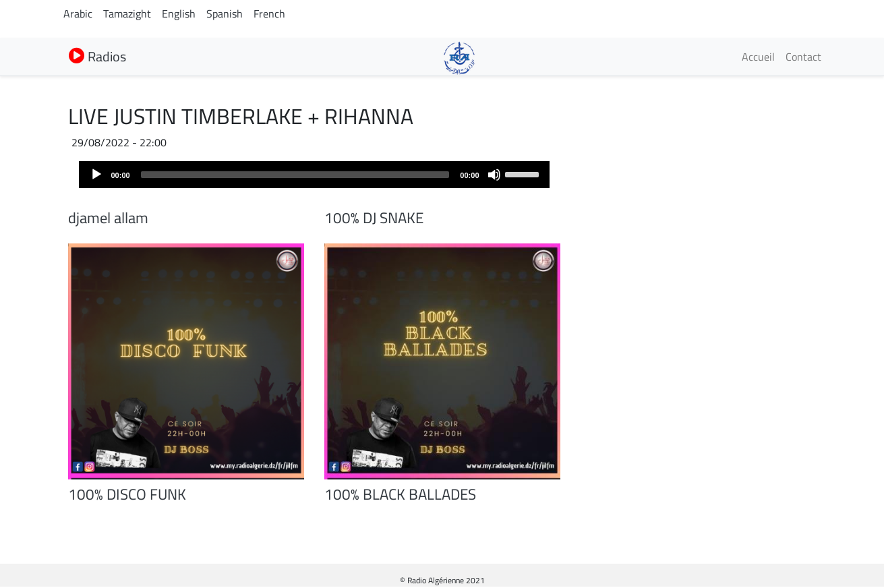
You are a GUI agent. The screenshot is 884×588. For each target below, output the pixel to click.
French (269, 13)
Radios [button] (97, 56)
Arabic (78, 13)
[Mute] (494, 175)
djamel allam (108, 218)
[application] (314, 175)
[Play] (96, 175)
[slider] (295, 175)
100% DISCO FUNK (127, 494)
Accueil (758, 57)
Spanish (225, 13)
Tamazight (127, 13)
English (179, 13)
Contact (803, 57)
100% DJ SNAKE (374, 218)
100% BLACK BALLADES (400, 494)
